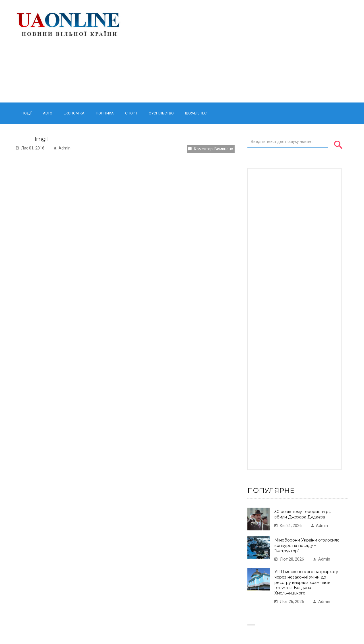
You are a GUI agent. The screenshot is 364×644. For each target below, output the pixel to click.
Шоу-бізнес (196, 113)
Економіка (74, 113)
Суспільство (161, 113)
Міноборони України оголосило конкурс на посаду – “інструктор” (307, 545)
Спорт (131, 113)
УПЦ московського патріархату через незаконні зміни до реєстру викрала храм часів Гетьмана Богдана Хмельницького (306, 582)
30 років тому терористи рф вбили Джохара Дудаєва (303, 514)
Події (27, 113)
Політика (105, 113)
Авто (48, 113)
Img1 (41, 139)
